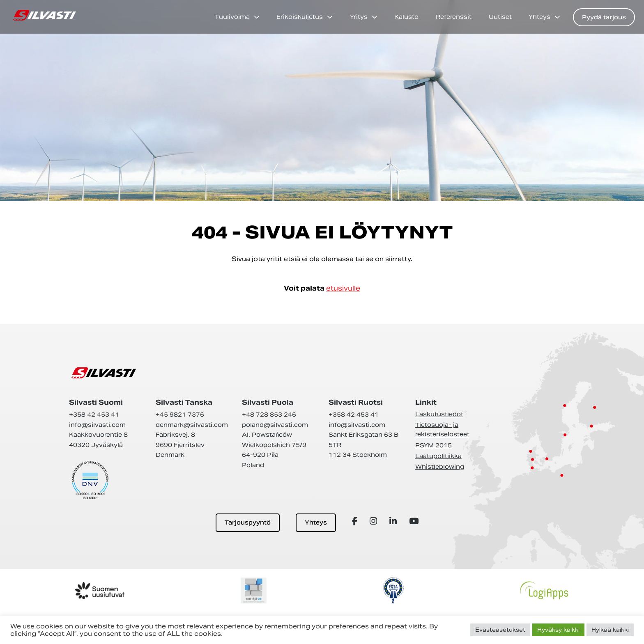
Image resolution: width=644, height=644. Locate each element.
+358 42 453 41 (94, 415)
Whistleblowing (440, 467)
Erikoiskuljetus (300, 17)
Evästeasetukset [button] (500, 630)
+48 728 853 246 (269, 415)
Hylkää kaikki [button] (610, 630)
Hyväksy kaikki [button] (558, 630)
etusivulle (343, 288)
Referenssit (454, 17)
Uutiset (500, 17)
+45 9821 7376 (180, 415)
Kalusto (406, 17)
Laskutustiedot (439, 414)
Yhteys (539, 17)
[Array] (356, 521)
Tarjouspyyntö (248, 523)
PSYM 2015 (434, 445)
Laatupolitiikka (438, 456)
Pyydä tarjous (604, 17)
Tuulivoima (232, 17)
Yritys (359, 17)
